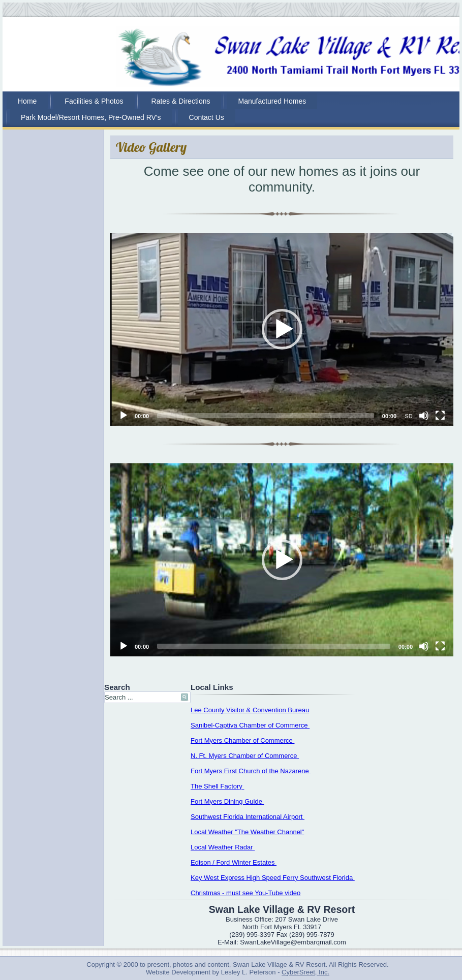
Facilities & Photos (94, 101)
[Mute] (424, 416)
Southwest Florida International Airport (248, 817)
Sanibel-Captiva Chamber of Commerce (250, 725)
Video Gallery (151, 147)
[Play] (124, 416)
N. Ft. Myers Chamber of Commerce (245, 756)
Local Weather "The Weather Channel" (247, 832)
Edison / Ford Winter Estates (234, 862)
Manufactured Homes (272, 101)
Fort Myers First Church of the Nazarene (251, 771)
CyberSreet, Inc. (305, 972)
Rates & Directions (181, 101)
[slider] (266, 416)
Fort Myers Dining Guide (227, 801)
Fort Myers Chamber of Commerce (242, 740)
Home (27, 101)
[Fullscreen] (440, 416)
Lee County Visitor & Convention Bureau (250, 710)
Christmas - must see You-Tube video (245, 893)
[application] (282, 330)
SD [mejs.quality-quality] (408, 416)
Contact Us (207, 117)
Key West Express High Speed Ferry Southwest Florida (273, 878)
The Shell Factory (218, 786)
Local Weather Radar (223, 847)
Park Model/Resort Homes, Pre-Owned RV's (91, 117)
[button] (282, 329)
